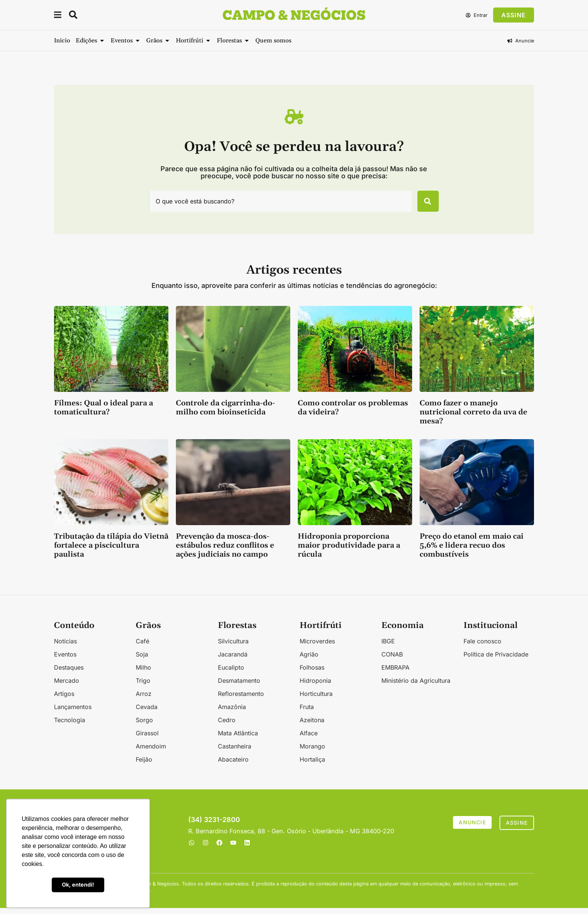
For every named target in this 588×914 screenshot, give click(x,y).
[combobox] (276, 204)
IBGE (388, 647)
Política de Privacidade (496, 660)
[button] (58, 16)
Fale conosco (482, 647)
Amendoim (151, 752)
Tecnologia (70, 726)
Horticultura (316, 700)
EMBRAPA (395, 673)
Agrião (309, 660)
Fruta (307, 713)
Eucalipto (231, 673)
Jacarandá (233, 660)
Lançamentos (73, 713)
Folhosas (312, 673)
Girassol (147, 739)
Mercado (67, 687)
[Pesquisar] (424, 204)
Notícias (65, 647)
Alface (309, 739)
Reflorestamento (241, 700)
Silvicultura (233, 647)
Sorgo (144, 726)
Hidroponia (315, 687)
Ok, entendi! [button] (78, 885)
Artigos (64, 700)
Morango (312, 752)
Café (142, 647)
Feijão (144, 765)
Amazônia (232, 713)
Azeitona (312, 726)
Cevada (147, 713)
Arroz (144, 700)
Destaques (69, 673)
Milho (143, 673)
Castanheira (235, 752)
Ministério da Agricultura (416, 687)
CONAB (392, 660)
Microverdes (317, 647)
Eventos (65, 660)
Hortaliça (312, 765)
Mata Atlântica (238, 739)
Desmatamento (239, 687)
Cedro (227, 726)
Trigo (143, 687)
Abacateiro (233, 765)
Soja (142, 660)
